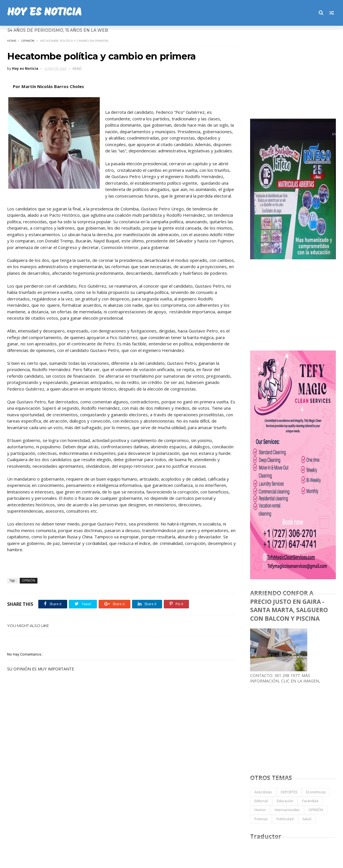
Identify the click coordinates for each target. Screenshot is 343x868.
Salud (307, 819)
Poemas (261, 819)
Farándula (310, 801)
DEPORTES (289, 792)
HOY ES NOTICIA (44, 13)
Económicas (316, 792)
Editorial (261, 801)
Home (12, 41)
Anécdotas (263, 792)
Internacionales (287, 810)
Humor (260, 810)
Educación (285, 801)
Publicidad (285, 819)
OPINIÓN (28, 41)
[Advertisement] (293, 73)
